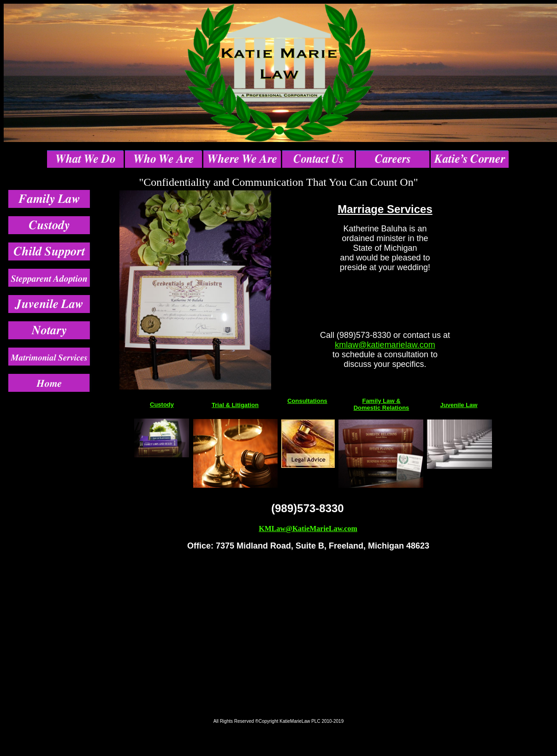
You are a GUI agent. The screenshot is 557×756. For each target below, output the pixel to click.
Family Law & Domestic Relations (382, 404)
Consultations (307, 401)
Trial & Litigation (235, 405)
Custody (162, 405)
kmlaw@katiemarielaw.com (385, 345)
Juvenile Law (459, 405)
